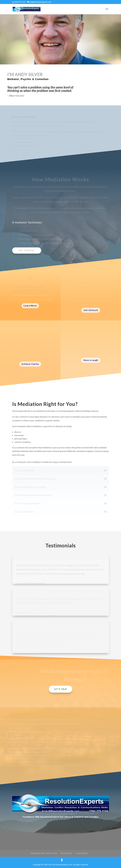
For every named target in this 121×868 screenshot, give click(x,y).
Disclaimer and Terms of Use (44, 853)
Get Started (27, 250)
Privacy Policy (66, 853)
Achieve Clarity (30, 364)
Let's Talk (61, 689)
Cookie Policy (82, 853)
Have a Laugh (91, 360)
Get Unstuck (91, 310)
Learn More (30, 306)
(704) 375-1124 (20, 2)
